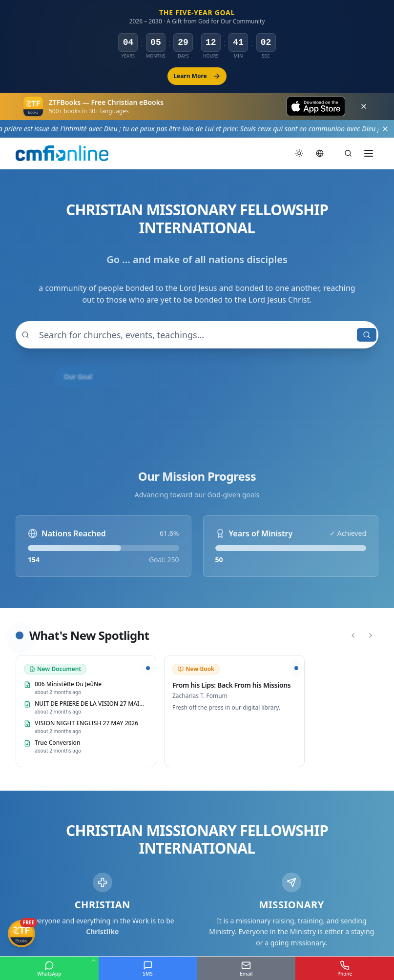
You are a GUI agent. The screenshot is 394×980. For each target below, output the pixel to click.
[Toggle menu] (369, 153)
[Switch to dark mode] (299, 153)
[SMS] (148, 968)
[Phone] (345, 968)
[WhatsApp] (49, 968)
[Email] (247, 968)
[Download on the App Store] (316, 106)
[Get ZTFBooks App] (21, 934)
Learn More (197, 76)
